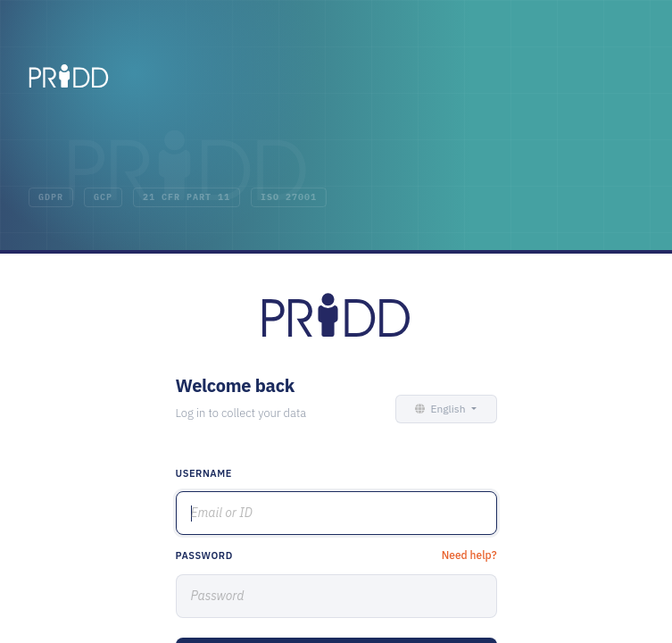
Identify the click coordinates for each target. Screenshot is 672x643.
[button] (443, 409)
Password (204, 555)
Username (204, 473)
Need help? (469, 555)
